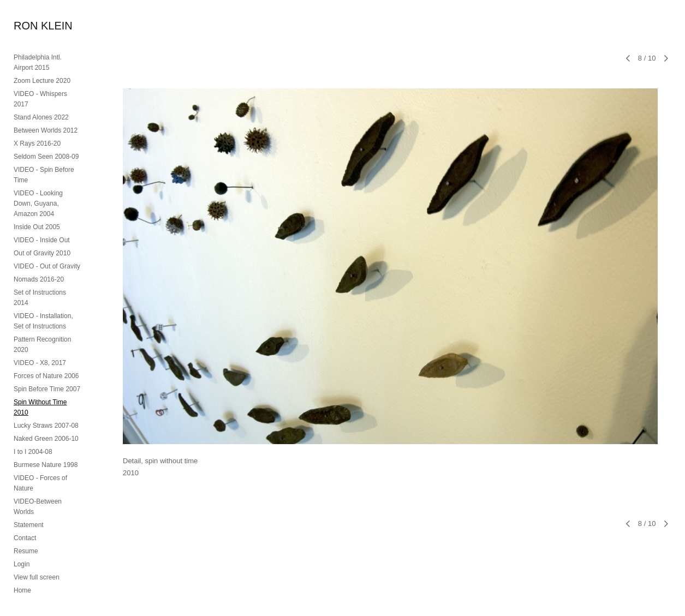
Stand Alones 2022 (41, 117)
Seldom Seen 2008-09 (46, 157)
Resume (26, 551)
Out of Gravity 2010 (42, 253)
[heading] (41, 26)
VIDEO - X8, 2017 (40, 363)
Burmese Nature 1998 (46, 465)
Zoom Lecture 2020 (42, 81)
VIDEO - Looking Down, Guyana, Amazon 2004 (38, 204)
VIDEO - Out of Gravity (47, 266)
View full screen (37, 577)
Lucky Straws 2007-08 (46, 426)
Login (22, 564)
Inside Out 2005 (37, 227)
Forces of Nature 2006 (46, 376)
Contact (25, 538)
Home (22, 590)
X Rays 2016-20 (37, 143)
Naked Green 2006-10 (46, 439)
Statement (29, 525)
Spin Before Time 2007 (47, 389)
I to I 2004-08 (33, 452)
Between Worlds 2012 (46, 130)
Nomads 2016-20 (39, 279)
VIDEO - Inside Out (42, 240)
